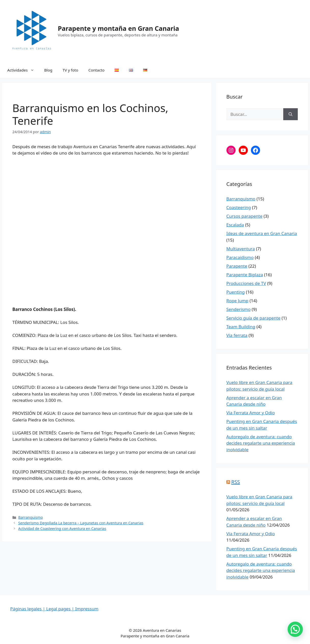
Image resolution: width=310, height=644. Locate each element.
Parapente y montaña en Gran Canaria (118, 28)
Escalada (235, 225)
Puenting (236, 292)
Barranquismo (31, 517)
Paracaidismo (240, 257)
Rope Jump (238, 301)
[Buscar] (291, 114)
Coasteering (239, 207)
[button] (295, 629)
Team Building (241, 327)
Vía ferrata (237, 335)
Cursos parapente (245, 216)
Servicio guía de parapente (253, 318)
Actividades (23, 70)
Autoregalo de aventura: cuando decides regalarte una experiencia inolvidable (261, 443)
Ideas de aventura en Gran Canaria (262, 233)
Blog (48, 70)
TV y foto (71, 70)
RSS (236, 482)
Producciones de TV (246, 283)
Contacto (96, 70)
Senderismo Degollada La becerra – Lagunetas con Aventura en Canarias (81, 523)
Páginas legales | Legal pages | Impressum (54, 609)
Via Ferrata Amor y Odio (251, 413)
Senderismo (239, 309)
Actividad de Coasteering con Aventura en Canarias (62, 529)
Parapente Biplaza (245, 275)
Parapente (237, 266)
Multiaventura (241, 249)
